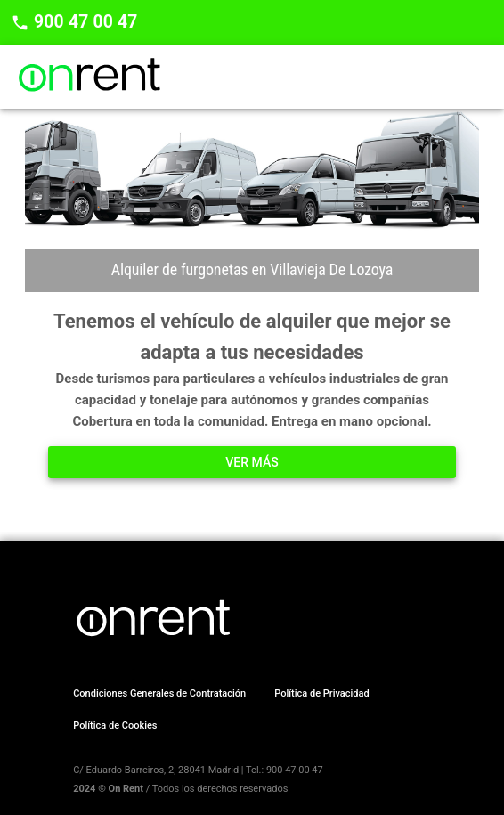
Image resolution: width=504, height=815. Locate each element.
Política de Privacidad (321, 693)
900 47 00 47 (84, 22)
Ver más (252, 462)
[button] (252, 462)
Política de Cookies (115, 725)
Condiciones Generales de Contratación (159, 693)
